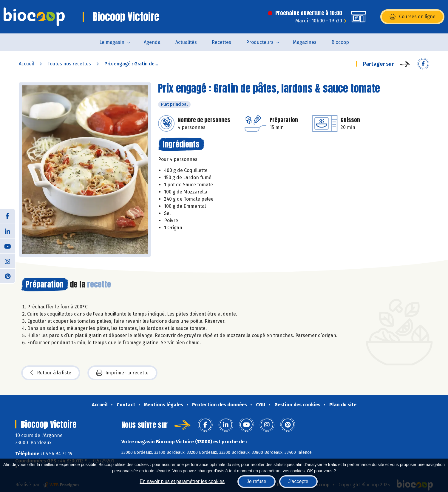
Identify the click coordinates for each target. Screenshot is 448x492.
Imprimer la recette (122, 373)
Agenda (152, 42)
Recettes (221, 42)
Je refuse (257, 481)
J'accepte (298, 481)
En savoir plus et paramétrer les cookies (182, 481)
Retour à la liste (51, 373)
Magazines (305, 42)
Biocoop (340, 42)
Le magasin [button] (112, 42)
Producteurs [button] (260, 42)
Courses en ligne (412, 17)
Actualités (186, 42)
